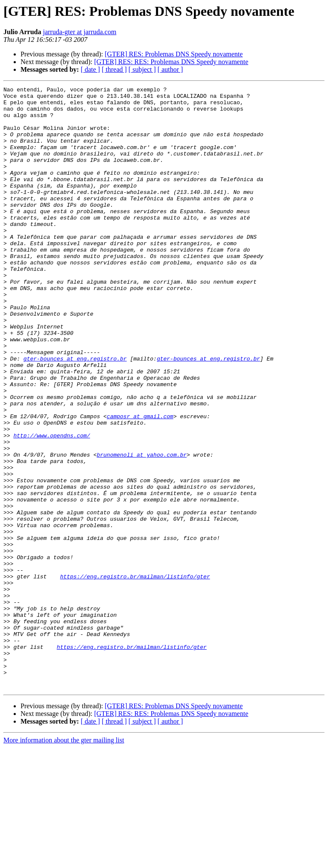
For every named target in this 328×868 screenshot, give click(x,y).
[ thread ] (114, 69)
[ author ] (170, 69)
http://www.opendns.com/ (51, 506)
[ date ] (90, 69)
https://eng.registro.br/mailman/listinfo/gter (135, 675)
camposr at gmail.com (140, 483)
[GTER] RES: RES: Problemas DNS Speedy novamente (171, 62)
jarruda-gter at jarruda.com (79, 32)
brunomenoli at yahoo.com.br (142, 529)
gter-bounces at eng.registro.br (75, 413)
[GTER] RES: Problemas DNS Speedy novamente (174, 54)
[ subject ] (142, 69)
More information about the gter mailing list (64, 861)
